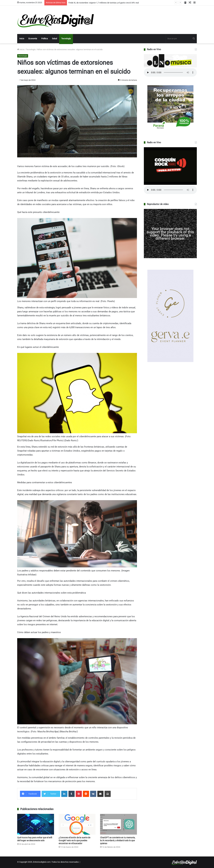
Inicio (22, 39)
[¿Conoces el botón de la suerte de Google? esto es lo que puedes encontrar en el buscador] (77, 824)
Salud (54, 39)
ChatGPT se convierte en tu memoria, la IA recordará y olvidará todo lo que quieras (118, 840)
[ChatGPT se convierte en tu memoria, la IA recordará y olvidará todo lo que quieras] (119, 824)
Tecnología (66, 39)
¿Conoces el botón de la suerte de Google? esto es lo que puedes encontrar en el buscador (74, 840)
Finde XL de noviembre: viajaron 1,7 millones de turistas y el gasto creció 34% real (104, 3)
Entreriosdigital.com (42, 862)
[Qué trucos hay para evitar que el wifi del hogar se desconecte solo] (36, 824)
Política (45, 39)
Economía (33, 39)
